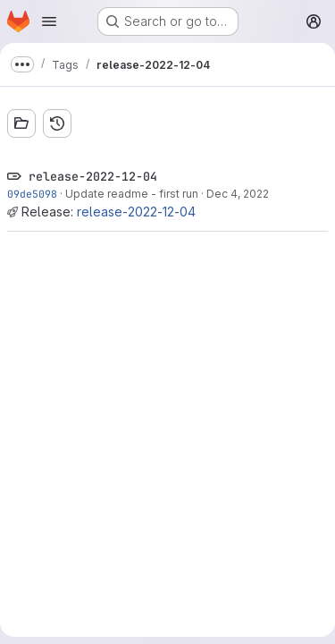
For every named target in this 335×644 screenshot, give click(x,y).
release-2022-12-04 (136, 212)
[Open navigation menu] (49, 21)
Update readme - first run (132, 194)
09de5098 (32, 194)
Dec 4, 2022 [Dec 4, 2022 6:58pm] (238, 194)
